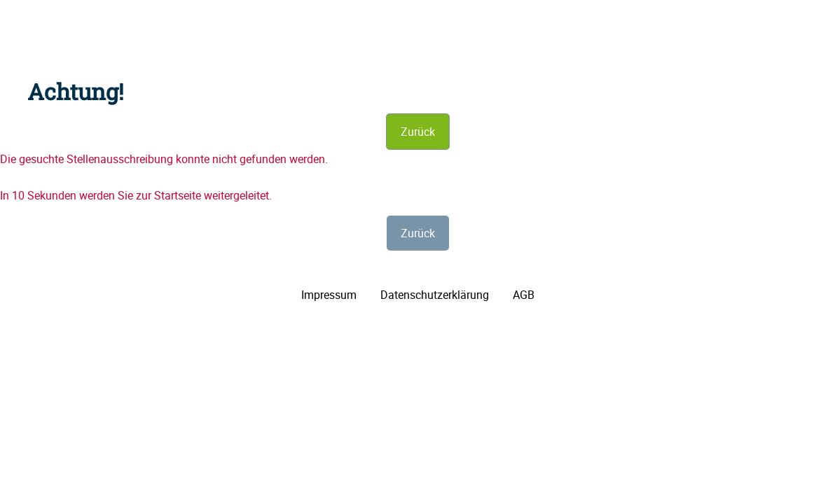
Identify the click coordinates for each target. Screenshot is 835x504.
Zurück (418, 132)
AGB (524, 295)
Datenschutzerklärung (435, 295)
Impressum (329, 295)
